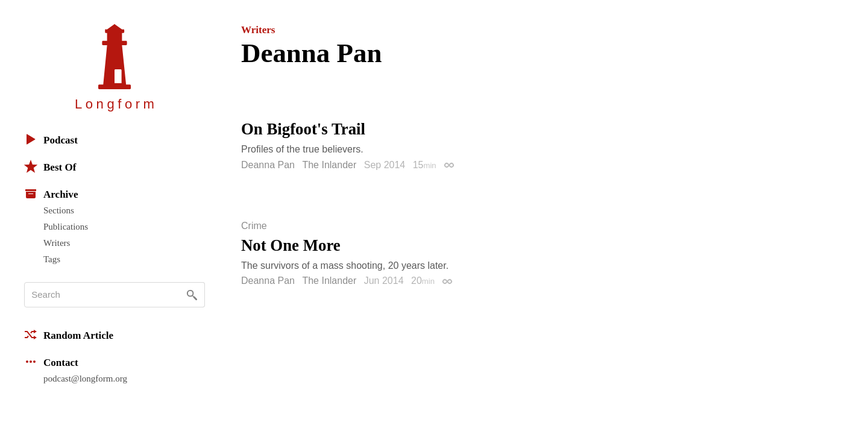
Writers (57, 243)
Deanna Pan (268, 165)
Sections (59, 210)
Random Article (69, 335)
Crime (254, 226)
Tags (52, 259)
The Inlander (329, 165)
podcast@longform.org (85, 379)
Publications (66, 227)
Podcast (51, 139)
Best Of (50, 166)
